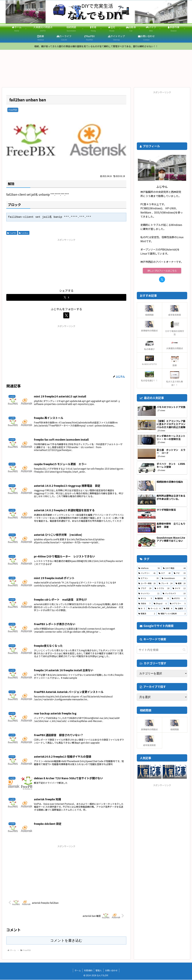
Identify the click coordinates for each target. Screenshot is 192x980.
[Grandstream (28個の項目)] (174, 578)
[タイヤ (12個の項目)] (179, 589)
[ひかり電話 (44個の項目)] (174, 568)
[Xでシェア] (66, 298)
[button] (184, 650)
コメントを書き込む (66, 941)
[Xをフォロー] (66, 316)
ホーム (78, 971)
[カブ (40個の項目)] (165, 573)
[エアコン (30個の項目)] (148, 578)
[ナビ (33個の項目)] (180, 573)
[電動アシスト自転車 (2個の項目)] (172, 614)
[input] (162, 650)
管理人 (99, 971)
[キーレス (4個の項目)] (154, 609)
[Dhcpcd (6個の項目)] (160, 604)
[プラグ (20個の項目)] (145, 589)
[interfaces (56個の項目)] (149, 568)
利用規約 (88, 971)
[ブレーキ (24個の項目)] (166, 583)
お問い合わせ (111, 971)
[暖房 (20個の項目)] (181, 583)
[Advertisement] (66, 263)
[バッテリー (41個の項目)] (147, 573)
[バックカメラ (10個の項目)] (174, 594)
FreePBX (12, 233)
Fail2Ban (24, 233)
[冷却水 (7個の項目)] (144, 604)
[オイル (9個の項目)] (145, 599)
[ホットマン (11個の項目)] (149, 594)
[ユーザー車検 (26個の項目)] (147, 583)
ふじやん (162, 187)
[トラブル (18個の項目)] (162, 589)
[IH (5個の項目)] (142, 609)
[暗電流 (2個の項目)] (147, 614)
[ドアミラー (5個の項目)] (178, 604)
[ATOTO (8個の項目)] (179, 599)
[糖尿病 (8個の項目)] (162, 599)
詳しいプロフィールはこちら (162, 271)
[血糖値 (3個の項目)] (180, 609)
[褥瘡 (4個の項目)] (168, 609)
